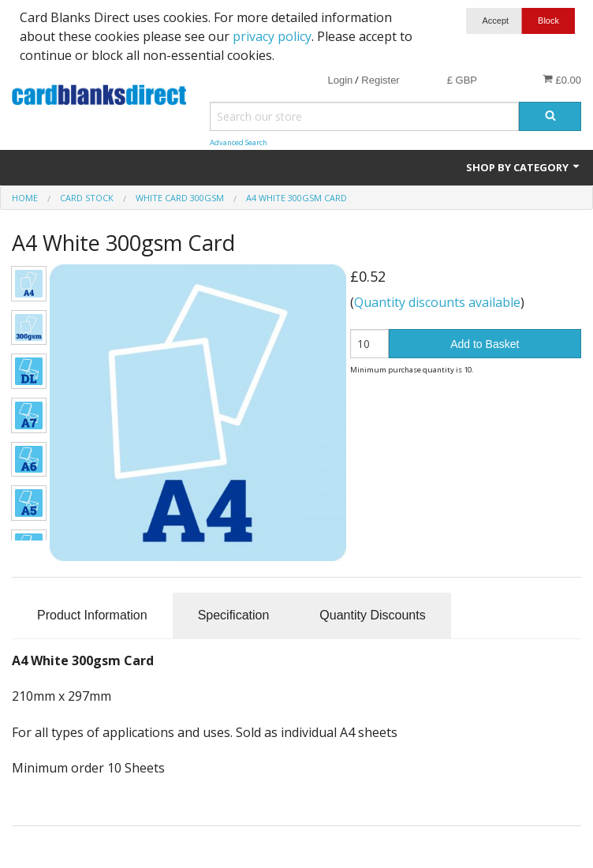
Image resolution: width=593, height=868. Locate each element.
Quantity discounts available (437, 302)
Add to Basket (485, 344)
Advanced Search (239, 142)
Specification (234, 615)
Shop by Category (524, 167)
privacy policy (272, 36)
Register (380, 80)
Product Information (92, 615)
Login (340, 80)
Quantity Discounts (372, 615)
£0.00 (562, 80)
